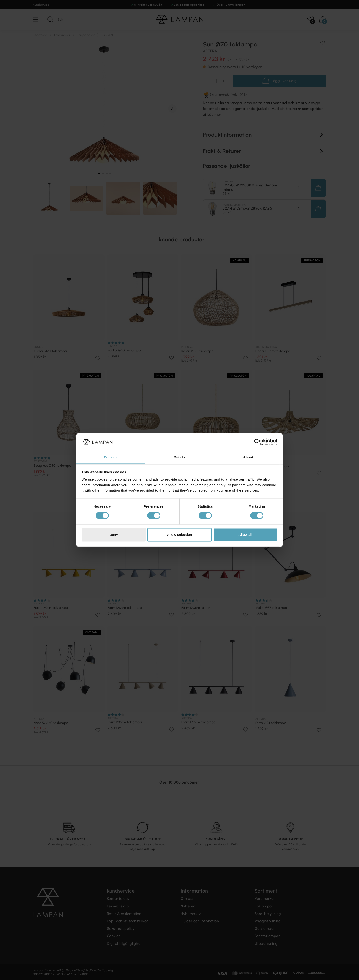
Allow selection (179, 535)
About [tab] (248, 457)
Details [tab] (179, 457)
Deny (114, 535)
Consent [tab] (111, 457)
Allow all (245, 535)
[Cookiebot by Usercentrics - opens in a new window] (257, 442)
